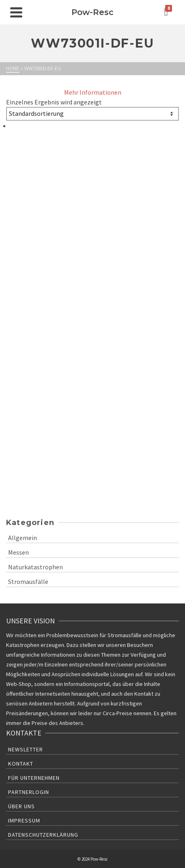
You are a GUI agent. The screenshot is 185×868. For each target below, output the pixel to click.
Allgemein (23, 538)
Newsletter (26, 749)
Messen (18, 552)
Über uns (22, 806)
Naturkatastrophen (35, 567)
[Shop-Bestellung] (92, 114)
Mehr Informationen (93, 92)
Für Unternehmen (34, 778)
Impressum (24, 820)
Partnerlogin (29, 792)
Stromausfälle (28, 582)
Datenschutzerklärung (43, 835)
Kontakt (21, 764)
